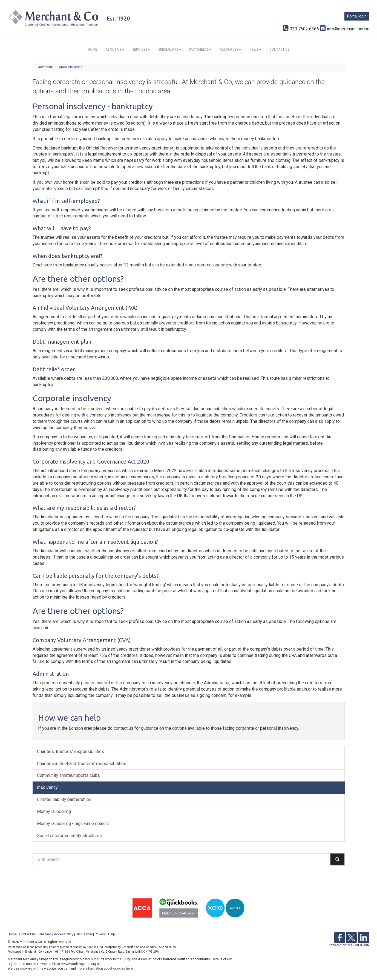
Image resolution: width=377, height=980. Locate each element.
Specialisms (170, 50)
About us (115, 50)
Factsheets (200, 50)
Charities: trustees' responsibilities (70, 751)
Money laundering (54, 811)
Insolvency (47, 787)
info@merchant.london (345, 29)
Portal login (357, 16)
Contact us (279, 50)
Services (141, 50)
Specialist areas (71, 67)
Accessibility (64, 934)
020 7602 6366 (301, 29)
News (255, 50)
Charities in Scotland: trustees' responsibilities (82, 764)
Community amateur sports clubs (68, 775)
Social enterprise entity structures (69, 836)
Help (111, 934)
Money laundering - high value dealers (73, 824)
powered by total (349, 945)
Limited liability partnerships (64, 799)
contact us (123, 728)
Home (93, 50)
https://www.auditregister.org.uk (76, 964)
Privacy (100, 934)
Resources (230, 50)
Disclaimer (84, 934)
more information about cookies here (105, 968)
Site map (45, 934)
